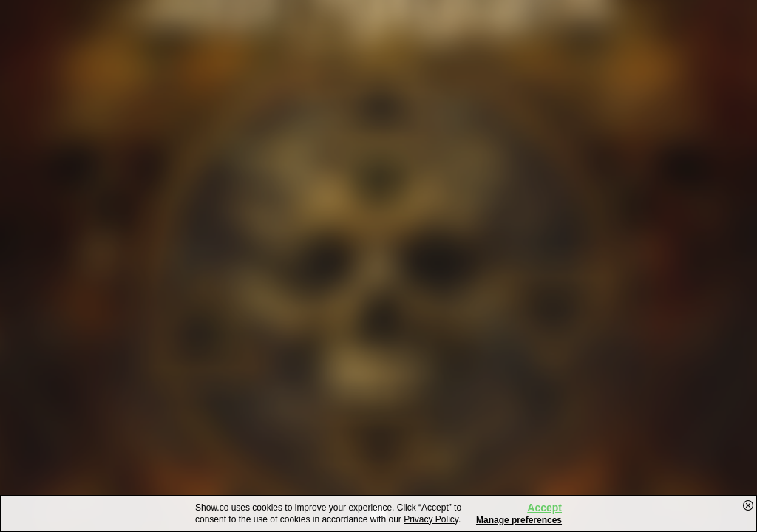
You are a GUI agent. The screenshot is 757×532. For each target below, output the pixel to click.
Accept (544, 508)
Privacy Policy (431, 519)
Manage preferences (519, 520)
